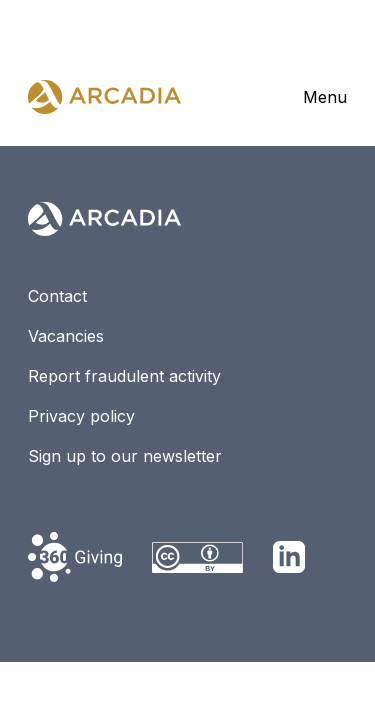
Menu (325, 97)
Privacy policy (81, 416)
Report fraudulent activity (124, 376)
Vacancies (66, 336)
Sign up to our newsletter (125, 456)
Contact (57, 296)
